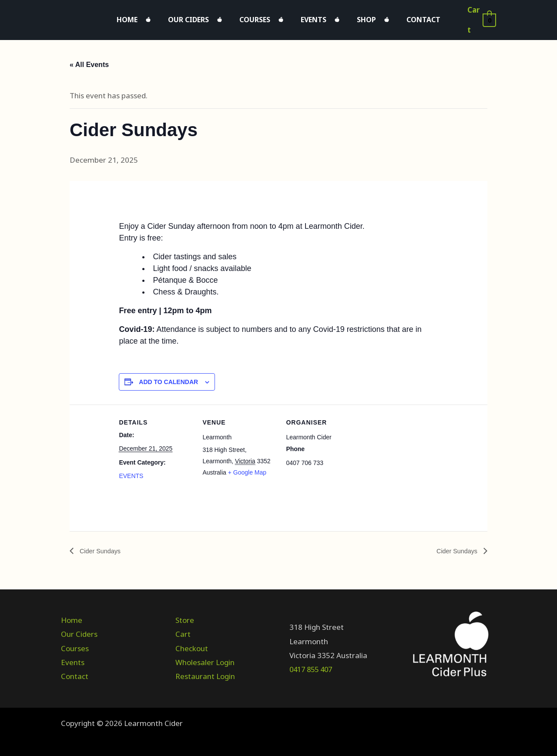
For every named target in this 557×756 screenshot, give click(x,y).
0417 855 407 (313, 665)
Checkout (192, 644)
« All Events (89, 60)
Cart (183, 630)
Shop (353, 17)
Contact (402, 17)
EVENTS (131, 472)
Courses (259, 17)
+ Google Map (247, 468)
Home (149, 17)
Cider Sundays (102, 547)
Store (185, 616)
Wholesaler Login (205, 658)
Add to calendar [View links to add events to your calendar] (168, 378)
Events (309, 17)
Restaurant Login (205, 672)
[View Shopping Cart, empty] (480, 18)
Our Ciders (201, 17)
